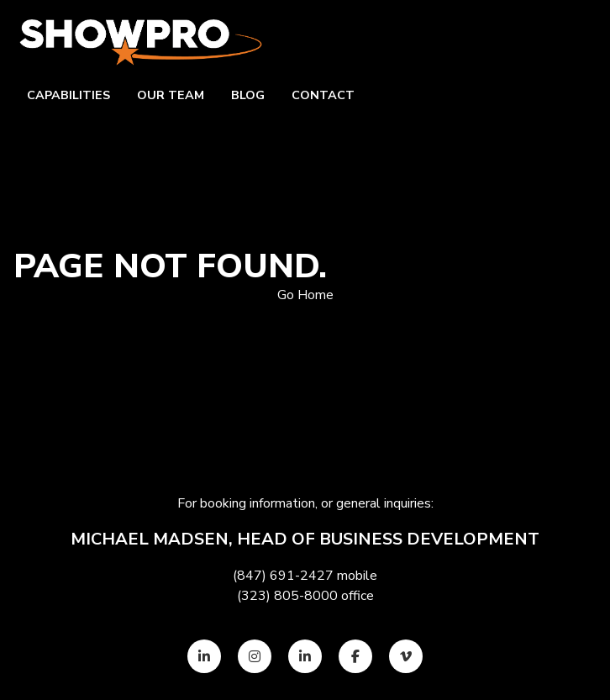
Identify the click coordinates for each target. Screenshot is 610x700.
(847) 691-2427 (283, 576)
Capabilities (68, 95)
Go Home (305, 295)
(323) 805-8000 (287, 596)
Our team (171, 95)
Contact (323, 95)
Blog (248, 95)
